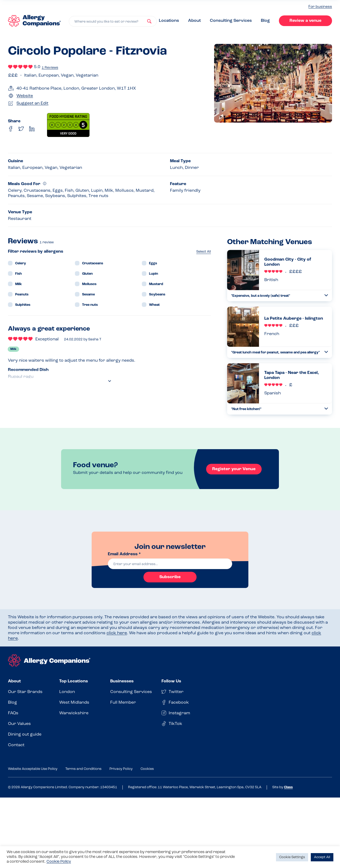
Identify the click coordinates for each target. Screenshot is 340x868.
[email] (170, 564)
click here (117, 633)
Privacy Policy (121, 769)
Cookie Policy (59, 862)
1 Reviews (50, 68)
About (194, 21)
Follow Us (171, 681)
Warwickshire (74, 713)
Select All (204, 252)
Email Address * (124, 554)
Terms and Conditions (83, 769)
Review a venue (305, 21)
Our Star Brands (25, 692)
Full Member (123, 703)
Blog (265, 21)
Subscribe (170, 577)
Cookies (147, 769)
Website (25, 96)
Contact (16, 745)
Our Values (19, 724)
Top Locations (74, 681)
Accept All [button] (322, 857)
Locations (169, 21)
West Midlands (74, 703)
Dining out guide (25, 735)
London (67, 692)
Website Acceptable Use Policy (33, 769)
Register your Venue (234, 469)
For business (320, 7)
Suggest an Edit (32, 103)
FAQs (13, 713)
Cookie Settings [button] (292, 857)
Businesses (122, 681)
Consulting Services (231, 21)
